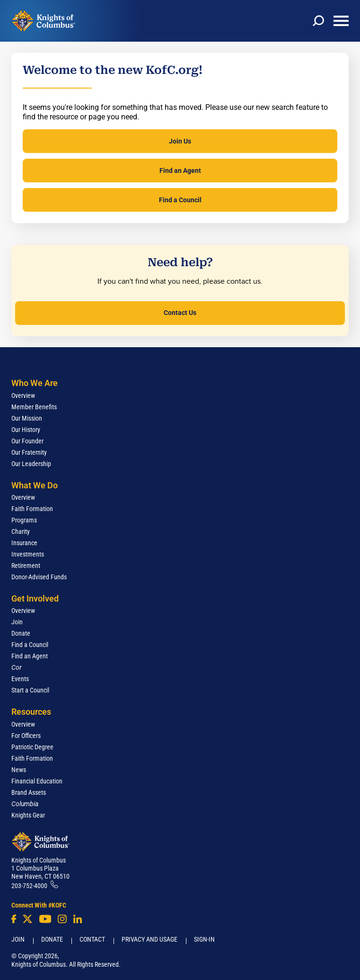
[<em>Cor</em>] (17, 667)
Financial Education (37, 781)
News (19, 770)
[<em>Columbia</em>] (29, 804)
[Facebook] (14, 919)
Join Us (180, 141)
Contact (92, 939)
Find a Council (180, 200)
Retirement (26, 566)
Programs (24, 520)
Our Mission (27, 418)
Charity (21, 531)
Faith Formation (32, 509)
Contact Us (180, 313)
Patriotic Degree (32, 747)
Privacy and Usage (149, 939)
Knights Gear (28, 815)
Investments (28, 554)
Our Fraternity (29, 452)
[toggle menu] (341, 21)
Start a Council (30, 690)
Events (20, 679)
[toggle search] (318, 21)
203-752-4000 (29, 886)
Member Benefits (34, 407)
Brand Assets (29, 792)
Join (17, 622)
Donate (21, 633)
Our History (26, 430)
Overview (23, 396)
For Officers (26, 736)
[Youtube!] (45, 919)
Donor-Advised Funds (39, 577)
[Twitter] (27, 919)
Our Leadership (31, 464)
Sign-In (204, 939)
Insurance (24, 543)
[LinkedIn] (78, 919)
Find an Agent (180, 171)
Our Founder (27, 441)
